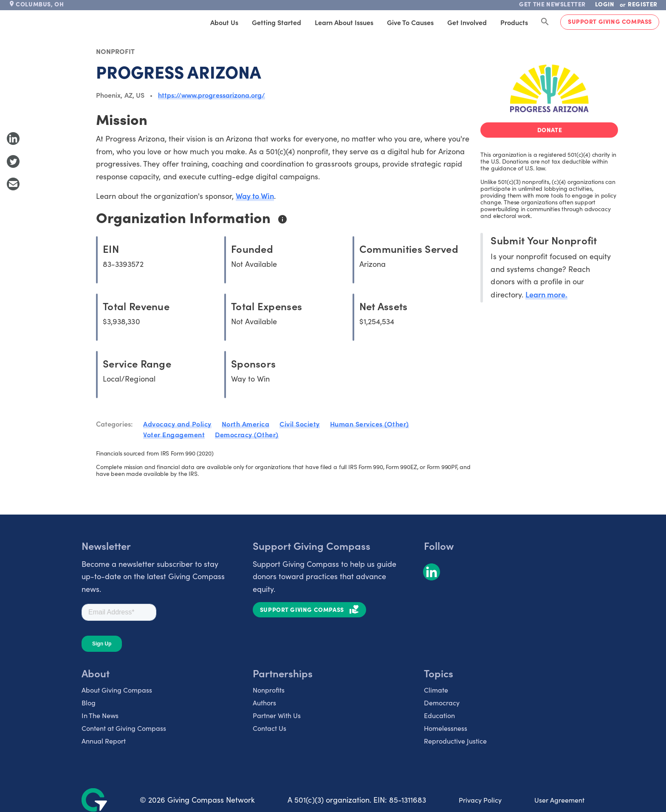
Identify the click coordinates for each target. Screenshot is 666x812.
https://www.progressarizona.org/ (212, 95)
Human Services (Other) (370, 424)
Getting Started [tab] (277, 22)
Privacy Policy (480, 800)
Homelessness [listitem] (446, 728)
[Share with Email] (13, 184)
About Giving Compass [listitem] (117, 690)
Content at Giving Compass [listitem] (124, 728)
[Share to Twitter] (13, 161)
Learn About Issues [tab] (344, 22)
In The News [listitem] (100, 715)
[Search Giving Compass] (545, 22)
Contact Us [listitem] (270, 728)
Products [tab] (514, 22)
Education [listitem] (439, 715)
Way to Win (255, 196)
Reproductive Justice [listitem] (455, 741)
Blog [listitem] (89, 703)
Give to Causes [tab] (410, 22)
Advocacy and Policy (177, 424)
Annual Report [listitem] (104, 741)
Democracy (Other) (247, 434)
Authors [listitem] (264, 703)
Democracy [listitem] (442, 703)
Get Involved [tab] (467, 22)
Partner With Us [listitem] (277, 715)
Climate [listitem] (436, 690)
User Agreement (559, 800)
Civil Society (300, 424)
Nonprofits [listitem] (269, 690)
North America (246, 424)
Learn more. (546, 294)
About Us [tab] (224, 22)
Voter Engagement (174, 434)
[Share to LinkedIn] (13, 139)
